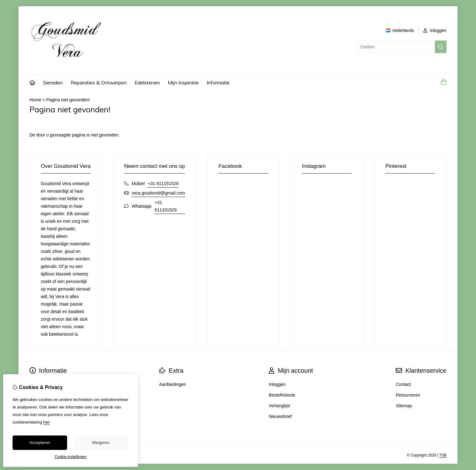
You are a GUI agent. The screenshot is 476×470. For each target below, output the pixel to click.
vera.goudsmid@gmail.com (158, 193)
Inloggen (277, 384)
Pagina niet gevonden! (68, 100)
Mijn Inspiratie (183, 83)
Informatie (218, 83)
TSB (443, 455)
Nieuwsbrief (280, 416)
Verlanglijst (279, 406)
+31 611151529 (163, 184)
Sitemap (404, 406)
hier (47, 422)
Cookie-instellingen (70, 457)
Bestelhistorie (282, 395)
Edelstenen (147, 83)
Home (35, 100)
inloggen (435, 30)
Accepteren (40, 443)
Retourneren (408, 395)
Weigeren (100, 443)
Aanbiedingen (173, 384)
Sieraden (53, 83)
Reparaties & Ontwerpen (99, 83)
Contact (403, 384)
